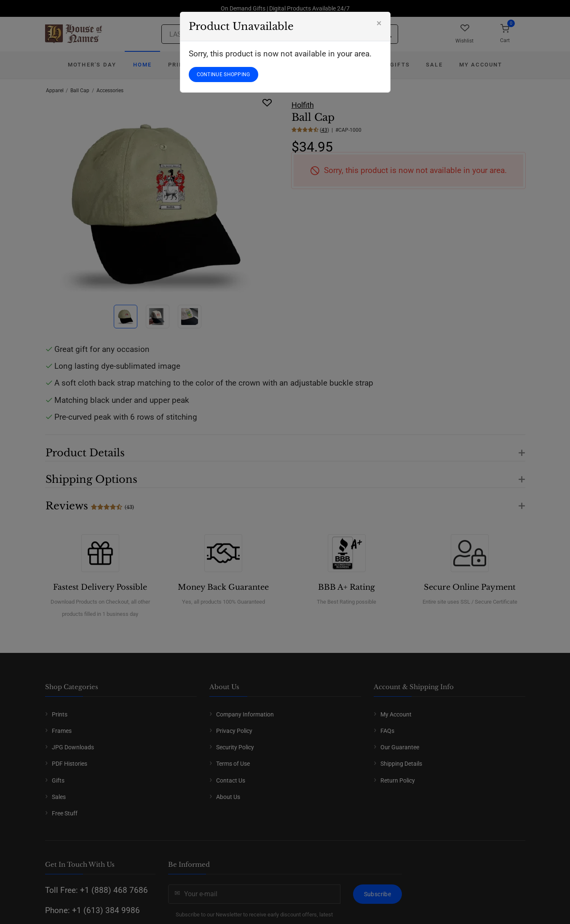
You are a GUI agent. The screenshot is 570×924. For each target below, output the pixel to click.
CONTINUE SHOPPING (223, 75)
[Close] (379, 23)
